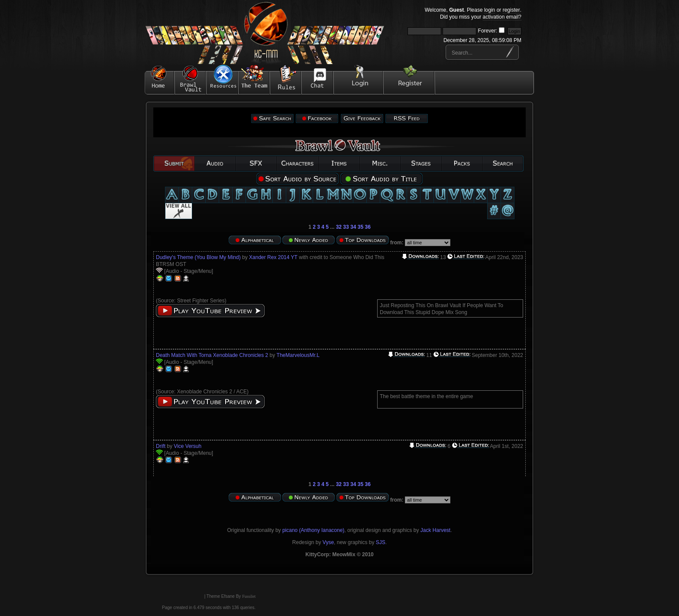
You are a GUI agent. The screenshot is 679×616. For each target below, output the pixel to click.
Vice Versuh (188, 446)
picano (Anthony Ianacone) (313, 530)
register (511, 10)
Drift (161, 446)
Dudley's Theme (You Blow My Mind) (198, 257)
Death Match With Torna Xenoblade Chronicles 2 (212, 355)
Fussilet (249, 596)
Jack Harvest (435, 530)
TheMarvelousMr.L (298, 355)
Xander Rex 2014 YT (273, 257)
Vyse (328, 542)
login (490, 10)
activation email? (502, 17)
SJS (381, 542)
